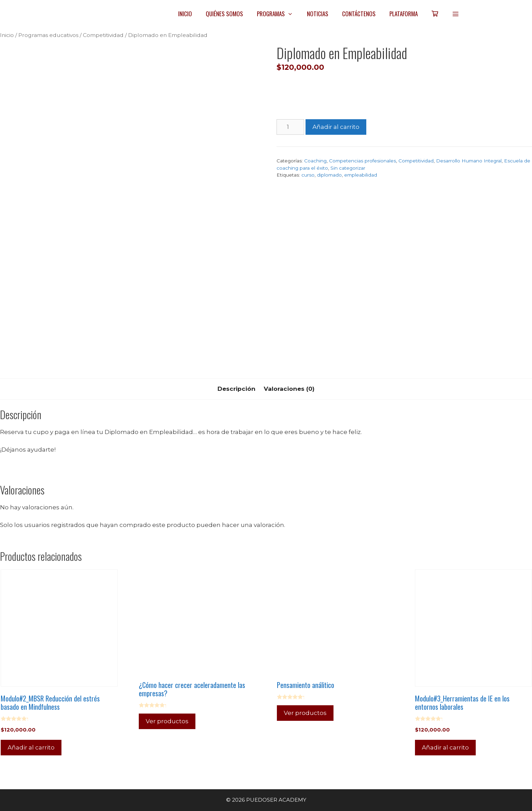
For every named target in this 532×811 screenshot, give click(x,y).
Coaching (315, 161)
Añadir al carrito (336, 127)
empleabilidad (361, 175)
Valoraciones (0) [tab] (289, 389)
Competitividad (103, 35)
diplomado (329, 175)
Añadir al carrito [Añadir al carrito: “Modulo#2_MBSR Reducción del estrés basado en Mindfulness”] (31, 747)
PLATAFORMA (404, 14)
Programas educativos (48, 35)
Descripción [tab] (236, 389)
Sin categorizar (348, 168)
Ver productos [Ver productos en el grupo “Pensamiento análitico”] (305, 713)
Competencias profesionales (362, 161)
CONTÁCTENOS (359, 14)
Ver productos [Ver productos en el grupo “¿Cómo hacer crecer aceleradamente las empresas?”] (167, 721)
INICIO (185, 14)
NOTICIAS (318, 14)
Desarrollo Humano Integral (469, 161)
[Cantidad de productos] (290, 127)
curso (308, 175)
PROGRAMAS (278, 14)
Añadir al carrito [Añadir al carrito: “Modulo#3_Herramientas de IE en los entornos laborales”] (445, 747)
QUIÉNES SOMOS (224, 14)
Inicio (7, 35)
